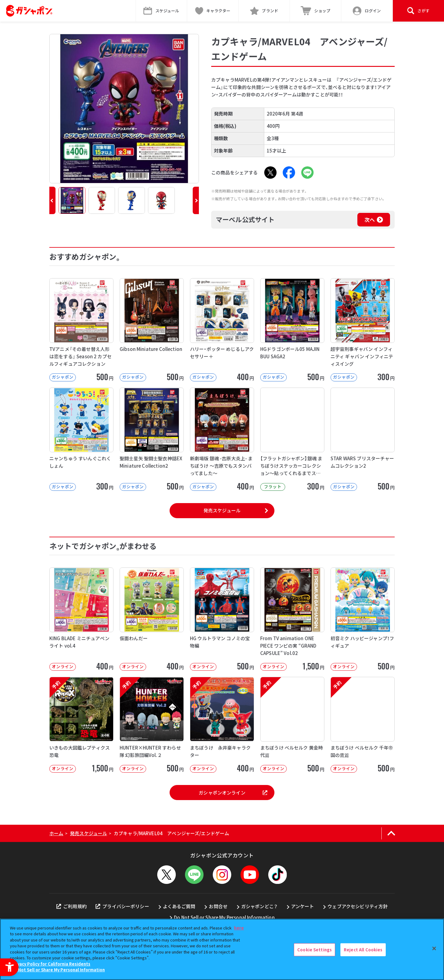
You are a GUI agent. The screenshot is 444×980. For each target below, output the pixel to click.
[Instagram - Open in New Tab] (222, 875)
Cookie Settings (314, 950)
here (239, 928)
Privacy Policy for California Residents (51, 964)
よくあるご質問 (179, 906)
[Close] (434, 949)
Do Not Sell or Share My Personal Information (224, 917)
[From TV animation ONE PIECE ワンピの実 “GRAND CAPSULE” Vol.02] (292, 619)
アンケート (303, 906)
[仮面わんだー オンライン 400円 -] (152, 619)
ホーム (56, 833)
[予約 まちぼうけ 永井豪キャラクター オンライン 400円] (222, 725)
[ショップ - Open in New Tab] (316, 11)
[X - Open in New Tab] (270, 173)
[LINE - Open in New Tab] (307, 173)
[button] (52, 200)
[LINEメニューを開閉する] (194, 875)
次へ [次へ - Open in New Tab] (370, 220)
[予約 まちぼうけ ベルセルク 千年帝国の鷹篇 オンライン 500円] (363, 725)
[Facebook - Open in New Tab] (289, 173)
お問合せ (218, 906)
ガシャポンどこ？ (259, 906)
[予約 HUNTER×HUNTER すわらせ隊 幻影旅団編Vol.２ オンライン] (152, 725)
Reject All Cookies (363, 950)
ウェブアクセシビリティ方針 (358, 906)
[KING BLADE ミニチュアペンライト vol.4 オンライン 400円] (81, 619)
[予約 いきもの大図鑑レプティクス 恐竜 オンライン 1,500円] (81, 725)
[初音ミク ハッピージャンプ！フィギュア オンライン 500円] (363, 619)
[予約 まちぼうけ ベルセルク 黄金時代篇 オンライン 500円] (292, 725)
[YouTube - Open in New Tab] (250, 875)
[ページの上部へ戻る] (391, 833)
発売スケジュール (222, 510)
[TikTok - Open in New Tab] (277, 875)
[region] (222, 949)
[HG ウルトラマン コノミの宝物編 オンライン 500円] (222, 619)
